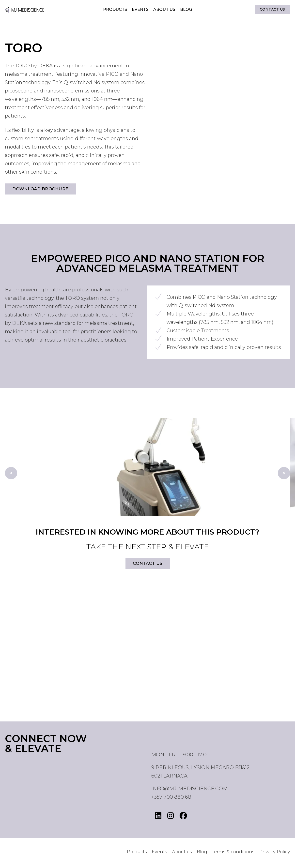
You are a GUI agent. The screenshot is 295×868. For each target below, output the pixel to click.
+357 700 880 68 (171, 799)
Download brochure (42, 189)
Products (115, 10)
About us (164, 10)
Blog (186, 10)
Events (140, 10)
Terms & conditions (233, 854)
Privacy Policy (275, 854)
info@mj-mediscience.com (189, 790)
